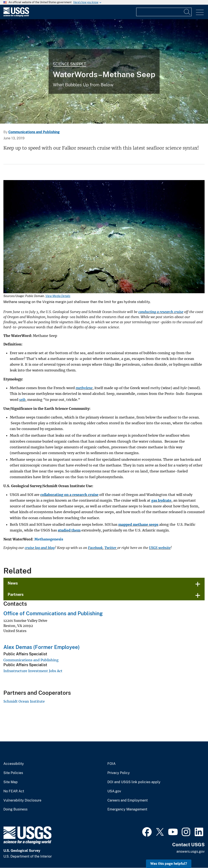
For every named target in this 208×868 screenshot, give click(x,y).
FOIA (111, 764)
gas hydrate (161, 500)
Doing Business (15, 809)
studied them (69, 530)
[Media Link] (104, 237)
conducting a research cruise (161, 312)
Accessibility (14, 764)
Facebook (95, 548)
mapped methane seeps (138, 524)
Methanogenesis (49, 539)
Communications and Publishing (34, 132)
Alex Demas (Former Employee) (42, 647)
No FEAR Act (14, 791)
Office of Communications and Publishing (53, 613)
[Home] (16, 16)
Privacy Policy (119, 773)
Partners (16, 594)
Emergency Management (127, 809)
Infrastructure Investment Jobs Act (33, 671)
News (13, 583)
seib (22, 400)
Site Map (11, 782)
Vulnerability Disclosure (22, 800)
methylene (84, 388)
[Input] (164, 12)
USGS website (160, 548)
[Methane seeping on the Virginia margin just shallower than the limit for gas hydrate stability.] (104, 71)
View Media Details (58, 296)
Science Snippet (69, 64)
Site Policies (13, 773)
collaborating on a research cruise (69, 495)
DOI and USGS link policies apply (134, 782)
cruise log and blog (40, 548)
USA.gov (114, 791)
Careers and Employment (128, 800)
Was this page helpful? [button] (169, 864)
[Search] (187, 12)
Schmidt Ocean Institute (24, 701)
